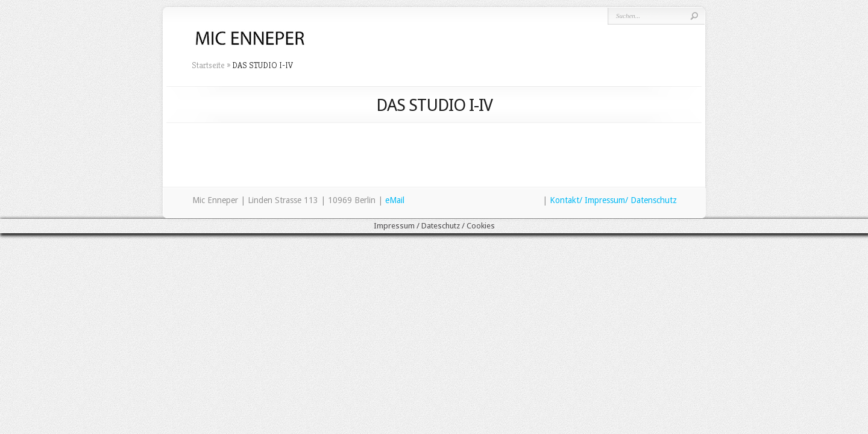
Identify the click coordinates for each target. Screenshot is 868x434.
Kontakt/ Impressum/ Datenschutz (613, 200)
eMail (395, 200)
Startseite (208, 65)
